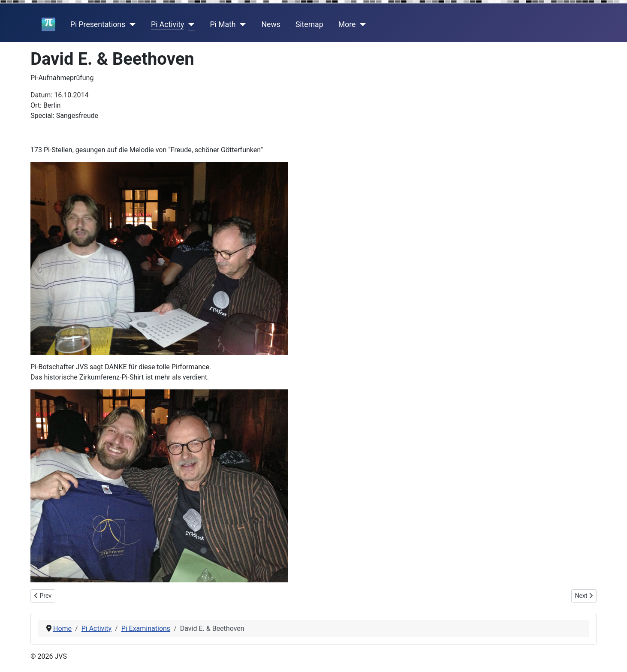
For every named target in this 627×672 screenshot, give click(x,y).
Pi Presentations (98, 24)
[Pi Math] (241, 24)
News (271, 24)
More (347, 24)
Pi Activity (167, 24)
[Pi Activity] (189, 24)
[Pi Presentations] (131, 24)
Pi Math (223, 24)
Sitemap (309, 24)
